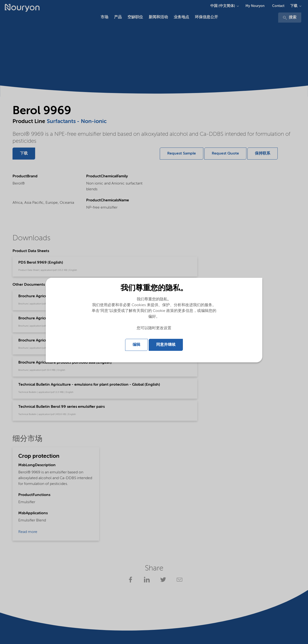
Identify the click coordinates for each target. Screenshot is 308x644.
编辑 (136, 345)
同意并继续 (166, 345)
